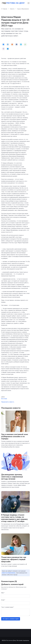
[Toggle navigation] (29, 3)
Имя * (3, 593)
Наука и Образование (23, 9)
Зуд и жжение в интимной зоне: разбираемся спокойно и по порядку (15, 437)
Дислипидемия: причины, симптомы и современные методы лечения (12, 477)
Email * (3, 600)
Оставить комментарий (11, 619)
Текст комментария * (8, 607)
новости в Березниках (9, 573)
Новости (12, 9)
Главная (4, 9)
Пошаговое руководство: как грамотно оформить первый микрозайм (14, 559)
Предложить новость (8, 402)
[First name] (15, 596)
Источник (4, 399)
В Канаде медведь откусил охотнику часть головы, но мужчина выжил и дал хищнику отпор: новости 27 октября (14, 518)
